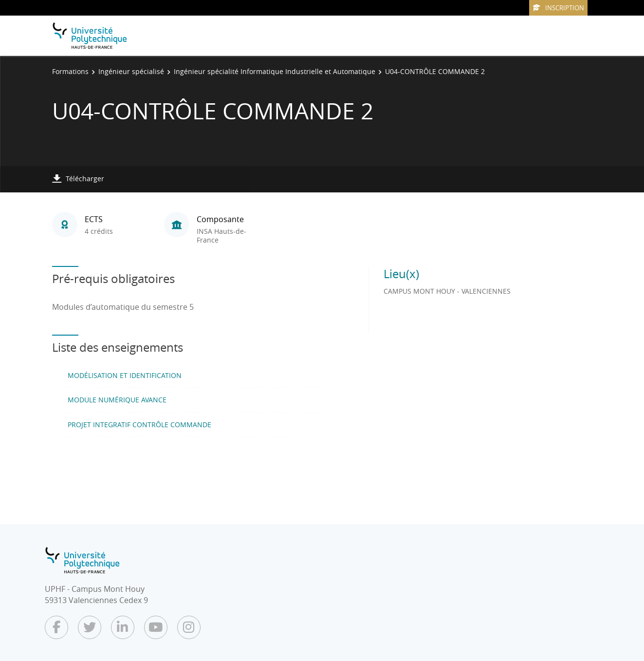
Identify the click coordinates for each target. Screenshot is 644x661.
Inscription (558, 8)
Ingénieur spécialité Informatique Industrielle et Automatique (275, 71)
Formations (70, 71)
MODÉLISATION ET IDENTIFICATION (125, 375)
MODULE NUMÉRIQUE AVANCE (117, 400)
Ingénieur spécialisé (131, 71)
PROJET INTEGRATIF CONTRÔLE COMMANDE (139, 425)
